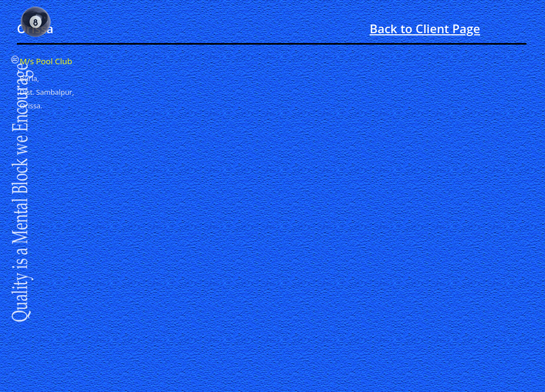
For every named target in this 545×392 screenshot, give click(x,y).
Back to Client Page (425, 28)
